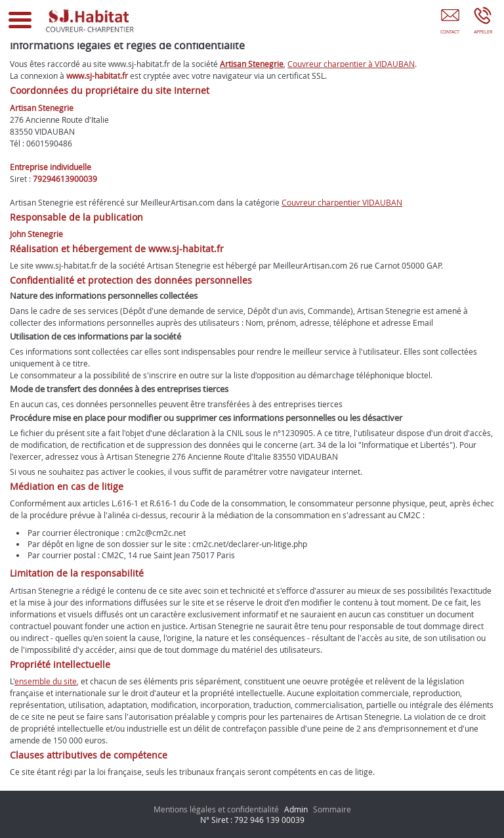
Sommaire (332, 809)
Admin (296, 809)
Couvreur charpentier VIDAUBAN (342, 202)
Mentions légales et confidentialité (216, 809)
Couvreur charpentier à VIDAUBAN (351, 64)
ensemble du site (46, 681)
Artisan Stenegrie (252, 64)
